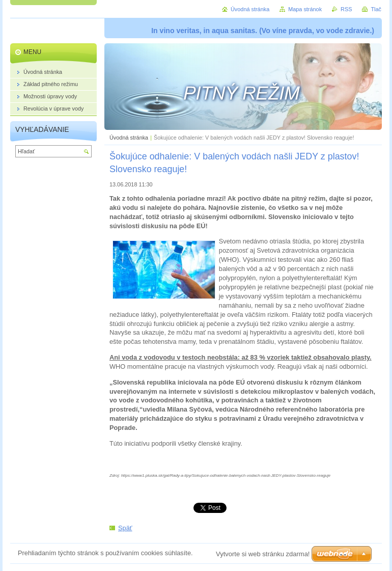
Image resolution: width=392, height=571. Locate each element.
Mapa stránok (305, 9)
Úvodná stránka (129, 138)
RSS (346, 9)
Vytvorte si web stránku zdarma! (263, 554)
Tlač (376, 9)
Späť (125, 528)
